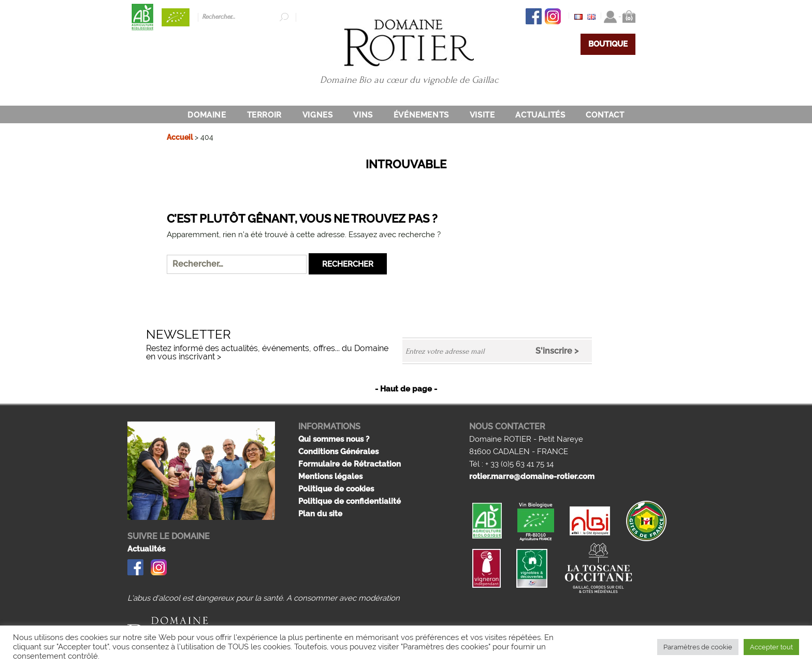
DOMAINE (207, 115)
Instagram (553, 16)
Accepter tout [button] (771, 647)
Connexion (610, 17)
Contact (605, 115)
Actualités (540, 115)
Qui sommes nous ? (334, 439)
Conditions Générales (338, 452)
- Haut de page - (406, 389)
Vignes (318, 115)
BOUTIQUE (608, 44)
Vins (363, 115)
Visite (482, 115)
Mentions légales (330, 476)
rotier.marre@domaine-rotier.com (532, 476)
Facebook (534, 16)
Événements (421, 115)
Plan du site (320, 514)
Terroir (264, 115)
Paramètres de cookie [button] (698, 647)
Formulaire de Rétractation (350, 464)
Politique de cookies (336, 489)
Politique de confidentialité (350, 501)
